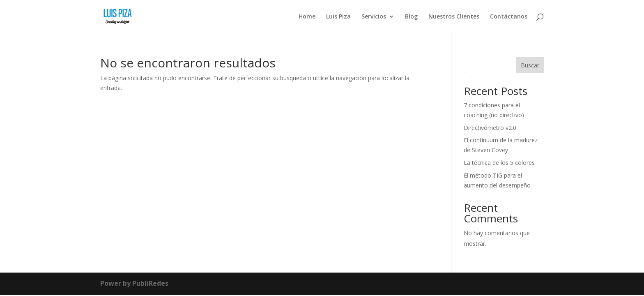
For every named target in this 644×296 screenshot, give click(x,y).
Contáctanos (509, 17)
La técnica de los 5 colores (499, 163)
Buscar (530, 65)
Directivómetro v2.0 (490, 128)
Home (307, 17)
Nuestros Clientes (454, 17)
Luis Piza (338, 17)
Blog (411, 17)
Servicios (374, 17)
